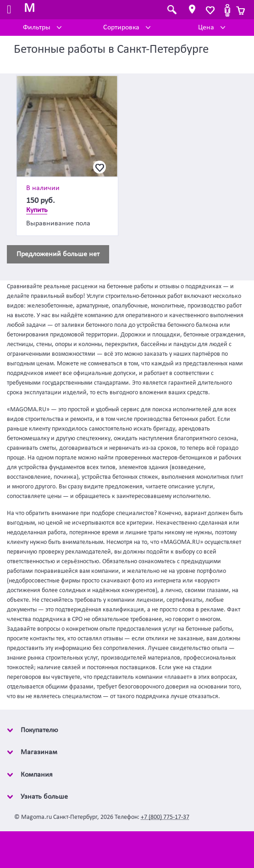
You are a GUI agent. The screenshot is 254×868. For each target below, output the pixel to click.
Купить (37, 210)
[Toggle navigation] (9, 10)
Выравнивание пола (58, 224)
